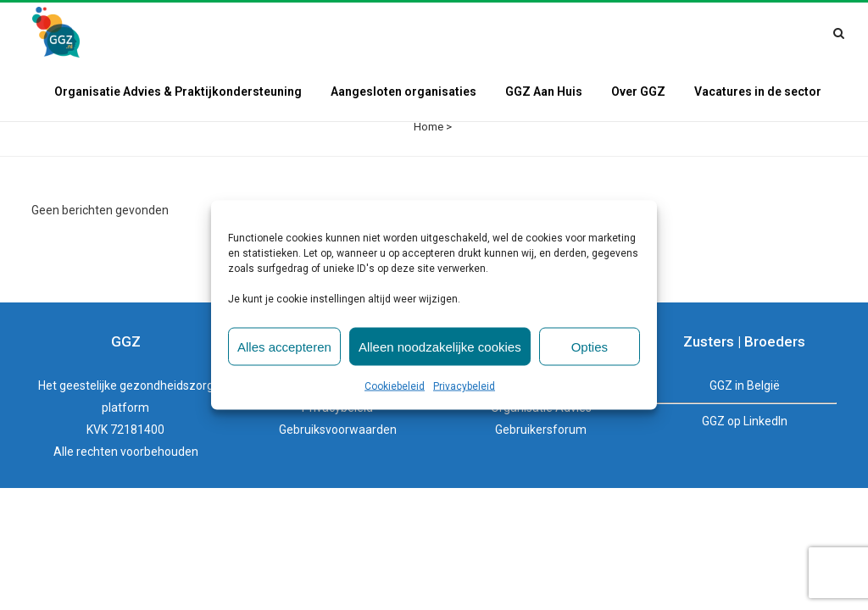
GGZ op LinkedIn (745, 362)
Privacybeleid (464, 386)
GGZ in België (745, 326)
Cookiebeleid (395, 386)
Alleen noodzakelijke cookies (440, 346)
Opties (590, 346)
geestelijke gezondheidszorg (136, 326)
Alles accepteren (284, 346)
